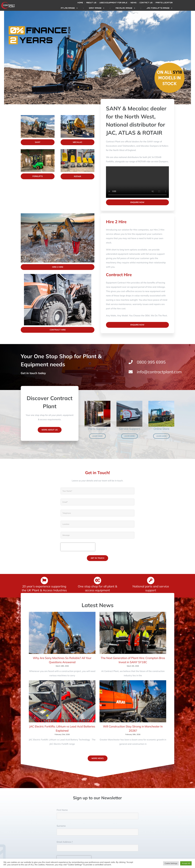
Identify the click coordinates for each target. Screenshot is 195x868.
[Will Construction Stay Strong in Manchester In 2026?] (133, 701)
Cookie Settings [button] (171, 863)
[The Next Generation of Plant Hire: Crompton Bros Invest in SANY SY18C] (133, 633)
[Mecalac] (78, 116)
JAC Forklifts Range (159, 8)
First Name (62, 810)
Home (80, 3)
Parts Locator (164, 3)
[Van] (129, 402)
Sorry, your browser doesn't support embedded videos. (137, 182)
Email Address (65, 842)
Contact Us (146, 3)
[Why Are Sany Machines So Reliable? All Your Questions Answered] (62, 633)
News (133, 3)
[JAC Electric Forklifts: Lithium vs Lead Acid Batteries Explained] (62, 701)
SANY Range (97, 8)
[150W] (159, 402)
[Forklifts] (38, 150)
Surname (61, 826)
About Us (91, 3)
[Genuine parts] (97, 402)
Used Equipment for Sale (113, 3)
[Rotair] (78, 150)
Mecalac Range (125, 8)
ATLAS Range (69, 8)
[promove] (58, 214)
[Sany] (38, 116)
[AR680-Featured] (58, 275)
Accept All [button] (186, 863)
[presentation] (78, 547)
